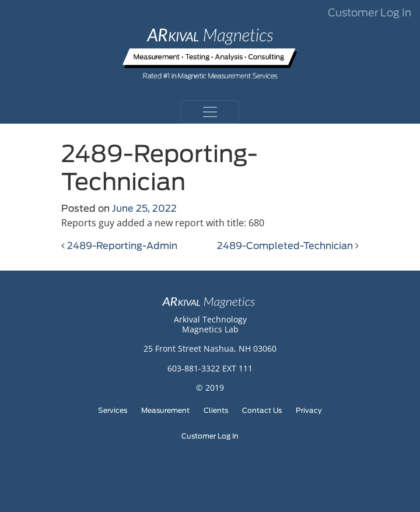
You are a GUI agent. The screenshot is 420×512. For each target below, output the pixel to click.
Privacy (309, 411)
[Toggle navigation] (210, 112)
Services (113, 411)
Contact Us (262, 411)
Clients (216, 411)
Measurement (165, 411)
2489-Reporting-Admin (119, 246)
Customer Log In (370, 13)
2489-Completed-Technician (288, 246)
